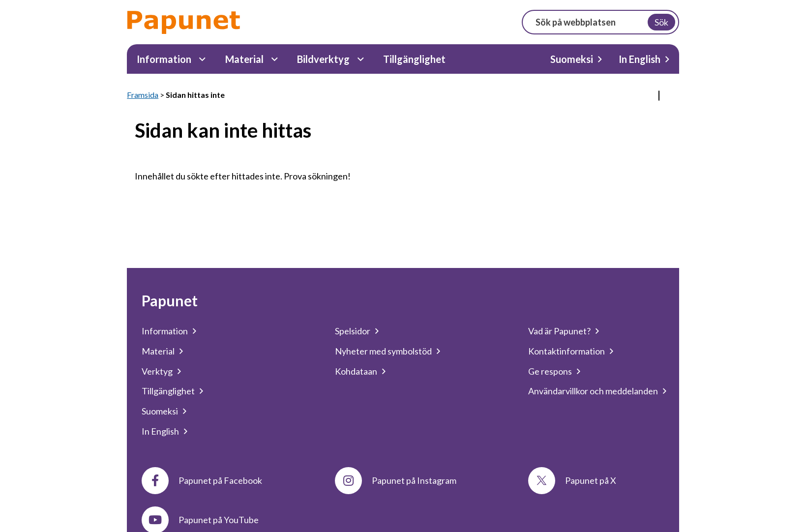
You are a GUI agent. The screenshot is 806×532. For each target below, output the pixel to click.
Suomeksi (572, 59)
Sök (661, 22)
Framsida (143, 95)
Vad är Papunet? (559, 331)
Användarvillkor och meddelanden (593, 391)
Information (164, 59)
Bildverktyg (323, 59)
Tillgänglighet (414, 59)
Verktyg (157, 371)
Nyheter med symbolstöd (383, 351)
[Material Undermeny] (275, 59)
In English (640, 59)
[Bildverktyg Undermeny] (361, 59)
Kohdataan (356, 371)
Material (244, 59)
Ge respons (550, 371)
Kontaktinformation (567, 351)
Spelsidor (353, 331)
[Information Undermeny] (202, 59)
